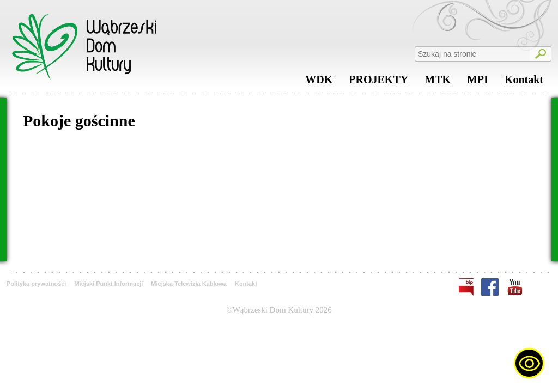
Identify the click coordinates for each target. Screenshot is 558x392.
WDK (319, 82)
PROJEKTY (378, 82)
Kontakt (524, 82)
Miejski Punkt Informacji (108, 284)
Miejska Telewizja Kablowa (189, 284)
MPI (478, 82)
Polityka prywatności (36, 284)
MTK (438, 82)
